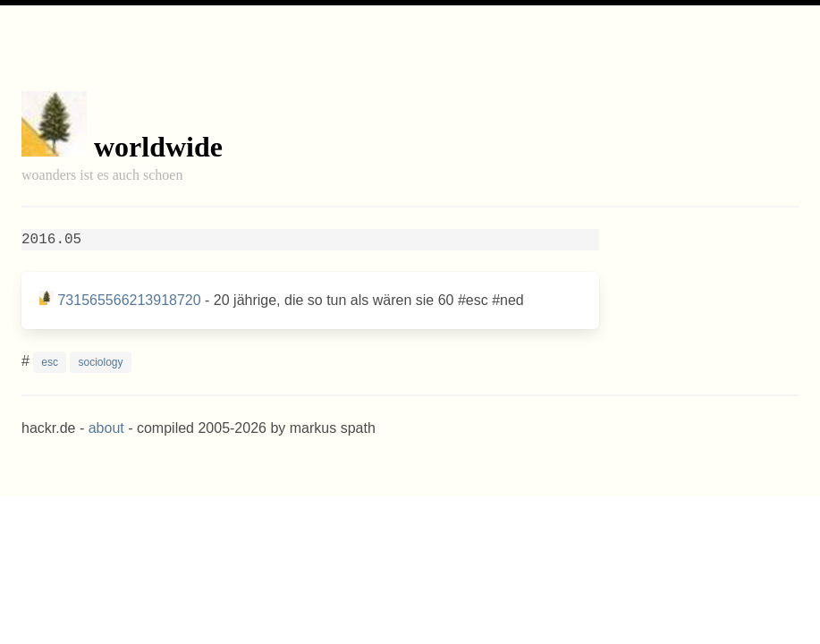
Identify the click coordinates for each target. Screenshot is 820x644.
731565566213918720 (129, 300)
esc (50, 362)
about (106, 428)
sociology (100, 362)
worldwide (158, 147)
